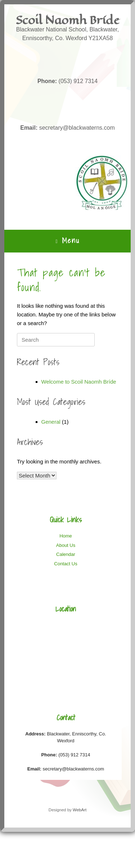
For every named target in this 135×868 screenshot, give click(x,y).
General (51, 422)
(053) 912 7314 (67, 81)
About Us (66, 545)
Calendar (66, 554)
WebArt (80, 810)
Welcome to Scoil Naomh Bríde (79, 382)
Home (66, 536)
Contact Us (66, 564)
